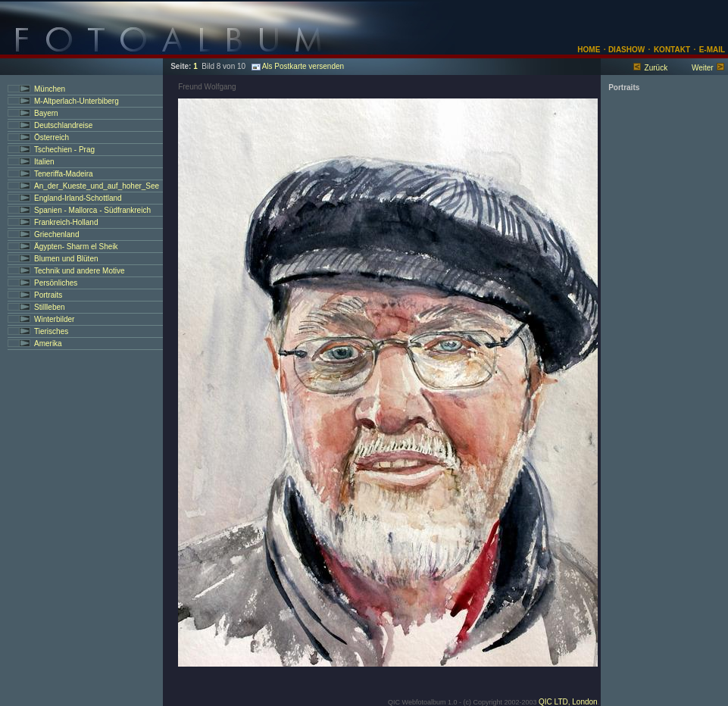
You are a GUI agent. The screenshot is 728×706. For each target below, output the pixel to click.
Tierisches (51, 331)
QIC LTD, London (568, 702)
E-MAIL (712, 50)
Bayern (46, 113)
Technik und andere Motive (80, 271)
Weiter (703, 68)
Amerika (48, 344)
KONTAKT (672, 50)
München (50, 89)
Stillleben (50, 307)
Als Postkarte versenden (298, 66)
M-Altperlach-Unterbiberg (77, 101)
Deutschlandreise (63, 125)
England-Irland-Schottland (78, 198)
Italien (44, 162)
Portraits (48, 295)
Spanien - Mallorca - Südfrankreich (92, 210)
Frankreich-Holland (66, 222)
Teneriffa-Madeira (64, 174)
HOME (589, 50)
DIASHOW (625, 50)
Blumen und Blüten (66, 259)
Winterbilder (54, 319)
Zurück (656, 68)
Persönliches (56, 283)
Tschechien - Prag (64, 150)
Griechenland (56, 234)
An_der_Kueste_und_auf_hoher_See (97, 186)
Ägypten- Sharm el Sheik (76, 247)
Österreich (52, 137)
